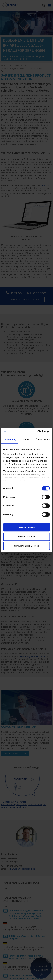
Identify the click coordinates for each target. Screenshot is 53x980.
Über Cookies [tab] (43, 439)
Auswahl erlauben (26, 537)
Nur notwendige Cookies (27, 546)
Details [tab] (26, 439)
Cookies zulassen (27, 527)
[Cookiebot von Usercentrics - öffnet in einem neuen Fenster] (38, 432)
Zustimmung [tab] (10, 439)
